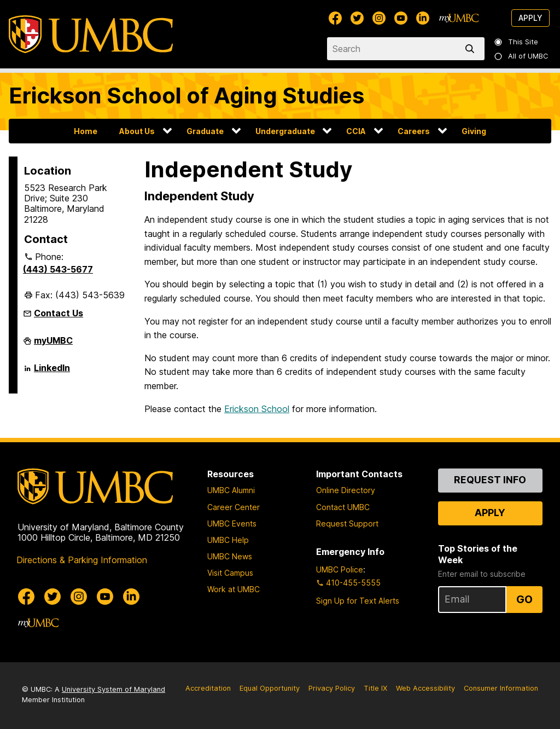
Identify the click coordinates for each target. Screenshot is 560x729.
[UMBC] (91, 34)
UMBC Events (232, 523)
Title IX (375, 688)
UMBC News (230, 556)
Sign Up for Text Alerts (358, 601)
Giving (474, 131)
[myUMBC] (459, 18)
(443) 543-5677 (58, 269)
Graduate (205, 131)
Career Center (234, 507)
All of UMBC (522, 56)
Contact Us (59, 313)
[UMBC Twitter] (357, 18)
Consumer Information (501, 688)
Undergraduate (285, 131)
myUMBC (53, 345)
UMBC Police (340, 569)
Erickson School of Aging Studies (186, 96)
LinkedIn (52, 372)
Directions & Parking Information (82, 560)
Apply (530, 18)
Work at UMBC (234, 589)
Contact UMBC (343, 507)
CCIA (356, 131)
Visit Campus (230, 573)
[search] (472, 49)
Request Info (490, 480)
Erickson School (257, 409)
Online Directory (346, 490)
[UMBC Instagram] (379, 18)
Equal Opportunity (270, 688)
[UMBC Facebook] (335, 18)
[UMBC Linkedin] (423, 18)
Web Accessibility (425, 688)
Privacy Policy (332, 688)
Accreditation (208, 688)
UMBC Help (228, 540)
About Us (137, 131)
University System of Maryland (113, 689)
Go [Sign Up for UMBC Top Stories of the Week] (524, 599)
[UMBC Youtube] (401, 18)
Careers (414, 131)
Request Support (347, 523)
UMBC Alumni (231, 490)
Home (86, 131)
